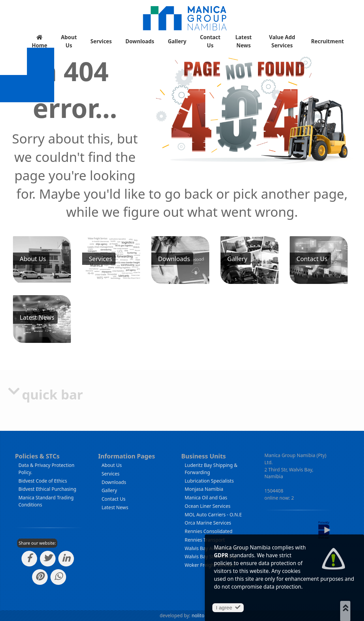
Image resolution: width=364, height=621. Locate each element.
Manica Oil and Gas (206, 497)
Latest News (244, 41)
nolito (198, 615)
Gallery (177, 41)
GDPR (221, 555)
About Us (69, 41)
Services (101, 41)
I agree (228, 608)
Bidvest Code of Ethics (43, 481)
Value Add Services (282, 41)
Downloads (140, 41)
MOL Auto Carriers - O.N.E (213, 514)
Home (40, 42)
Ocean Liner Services (208, 506)
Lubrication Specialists (209, 481)
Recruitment (328, 41)
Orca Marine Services (208, 523)
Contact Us (210, 41)
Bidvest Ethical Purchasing (47, 489)
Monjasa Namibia (204, 489)
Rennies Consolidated (209, 531)
